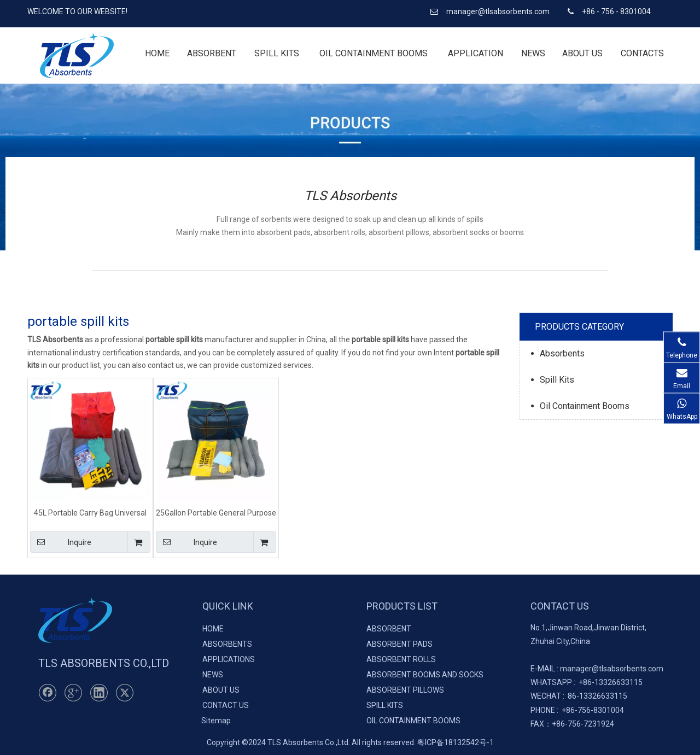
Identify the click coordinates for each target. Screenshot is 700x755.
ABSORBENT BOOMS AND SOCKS (425, 675)
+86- (587, 682)
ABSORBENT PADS (399, 644)
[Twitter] (125, 693)
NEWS (213, 675)
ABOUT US (221, 690)
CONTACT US (226, 705)
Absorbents (562, 353)
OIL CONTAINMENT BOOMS (413, 721)
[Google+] (73, 693)
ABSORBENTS (227, 644)
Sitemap (216, 721)
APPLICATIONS (229, 659)
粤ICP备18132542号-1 (456, 742)
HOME (213, 629)
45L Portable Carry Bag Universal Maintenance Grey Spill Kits (90, 513)
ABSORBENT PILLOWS (405, 690)
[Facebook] (48, 693)
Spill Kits (557, 380)
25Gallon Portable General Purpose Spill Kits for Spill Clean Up (216, 513)
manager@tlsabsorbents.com (499, 11)
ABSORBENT (389, 629)
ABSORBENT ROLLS (401, 659)
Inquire (61, 542)
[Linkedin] (99, 693)
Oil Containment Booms (585, 406)
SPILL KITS (385, 705)
